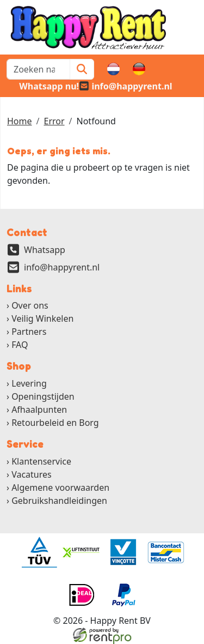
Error (54, 121)
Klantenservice (41, 461)
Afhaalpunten (39, 410)
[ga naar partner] (39, 552)
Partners (29, 332)
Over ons (30, 305)
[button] (191, 69)
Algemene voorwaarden (60, 487)
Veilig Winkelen (42, 318)
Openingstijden (43, 396)
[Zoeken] (82, 69)
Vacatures (32, 474)
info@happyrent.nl (62, 267)
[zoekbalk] (38, 69)
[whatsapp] (43, 86)
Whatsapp (45, 250)
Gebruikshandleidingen (59, 501)
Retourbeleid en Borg (55, 423)
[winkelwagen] (165, 69)
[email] (126, 86)
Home (20, 121)
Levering (29, 383)
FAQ (20, 345)
